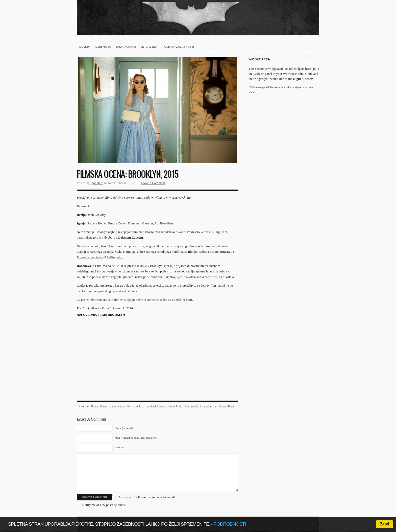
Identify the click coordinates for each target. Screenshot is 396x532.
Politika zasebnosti (178, 47)
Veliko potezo (116, 257)
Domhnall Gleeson (156, 406)
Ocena (104, 406)
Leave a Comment (153, 183)
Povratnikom (85, 257)
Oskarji (112, 406)
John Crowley (210, 406)
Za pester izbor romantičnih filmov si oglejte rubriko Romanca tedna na (134, 300)
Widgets (259, 74)
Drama (95, 406)
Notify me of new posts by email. (104, 505)
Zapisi (121, 406)
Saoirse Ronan (227, 406)
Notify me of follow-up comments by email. (146, 497)
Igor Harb (103, 47)
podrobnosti (230, 524)
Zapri (385, 524)
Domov (85, 47)
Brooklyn (139, 406)
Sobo (99, 257)
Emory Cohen (175, 406)
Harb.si (198, 18)
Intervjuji (149, 47)
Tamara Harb (126, 47)
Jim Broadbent (193, 406)
